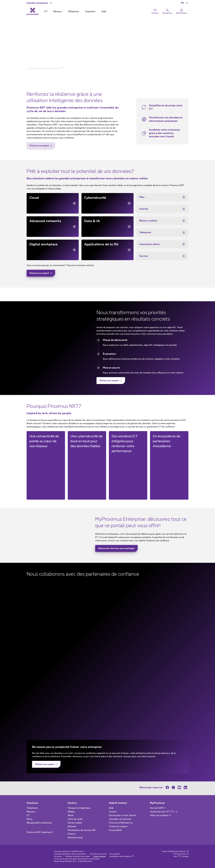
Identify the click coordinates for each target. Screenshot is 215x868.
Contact (113, 812)
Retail (71, 815)
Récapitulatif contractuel (39, 823)
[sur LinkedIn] (185, 787)
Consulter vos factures (120, 819)
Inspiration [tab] (90, 12)
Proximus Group (181, 854)
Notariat (72, 826)
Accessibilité (115, 830)
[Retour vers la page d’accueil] (33, 12)
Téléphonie (32, 808)
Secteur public (75, 823)
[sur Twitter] (173, 787)
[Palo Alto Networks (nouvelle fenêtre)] (107, 719)
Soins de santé (75, 819)
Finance (72, 834)
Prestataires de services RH (82, 830)
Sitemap (185, 856)
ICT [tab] (46, 12)
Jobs (177, 856)
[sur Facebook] (168, 787)
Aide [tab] (104, 12)
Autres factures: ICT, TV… (164, 812)
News (29, 819)
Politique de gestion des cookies (78, 856)
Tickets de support (118, 826)
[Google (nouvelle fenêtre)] (107, 686)
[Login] (182, 12)
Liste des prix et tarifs (98, 854)
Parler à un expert (45, 765)
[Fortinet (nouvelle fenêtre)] (107, 604)
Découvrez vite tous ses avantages (116, 548)
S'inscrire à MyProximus (121, 823)
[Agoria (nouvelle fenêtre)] (107, 653)
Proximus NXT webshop (40, 832)
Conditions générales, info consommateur (70, 854)
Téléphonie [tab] (73, 12)
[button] (40, 3)
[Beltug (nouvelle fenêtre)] (107, 637)
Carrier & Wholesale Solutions (175, 851)
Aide (111, 808)
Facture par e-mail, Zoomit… (123, 815)
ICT (28, 815)
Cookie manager (100, 856)
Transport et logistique (79, 808)
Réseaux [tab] (58, 12)
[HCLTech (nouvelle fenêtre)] (107, 703)
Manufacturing (75, 838)
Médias (71, 812)
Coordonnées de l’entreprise (121, 856)
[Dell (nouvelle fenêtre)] (107, 670)
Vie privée (58, 856)
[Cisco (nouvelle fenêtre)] (107, 621)
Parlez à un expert (39, 147)
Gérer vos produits (160, 815)
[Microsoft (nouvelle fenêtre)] (107, 588)
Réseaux (31, 812)
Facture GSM (158, 808)
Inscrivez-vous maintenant (44, 65)
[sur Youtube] (179, 787)
